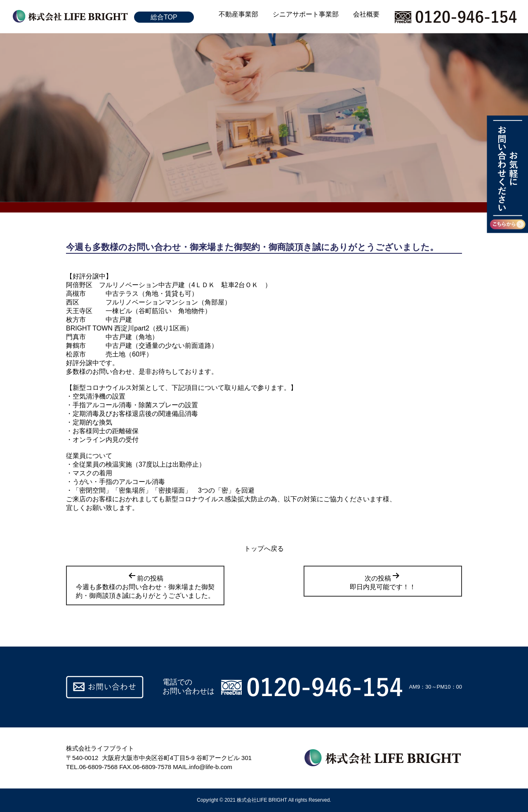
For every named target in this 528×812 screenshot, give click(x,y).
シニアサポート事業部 (306, 14)
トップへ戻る (264, 549)
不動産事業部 (238, 14)
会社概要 (366, 14)
